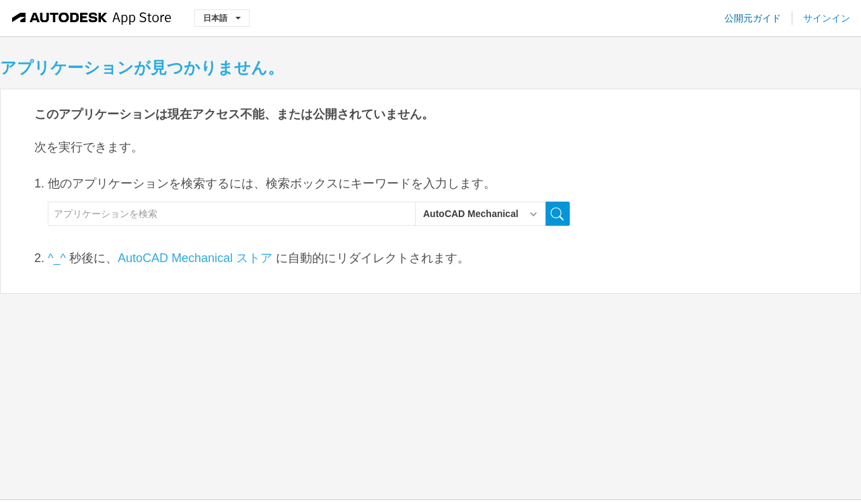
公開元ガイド (753, 18)
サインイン (827, 18)
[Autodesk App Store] (92, 18)
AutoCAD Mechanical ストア (195, 258)
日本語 (222, 18)
